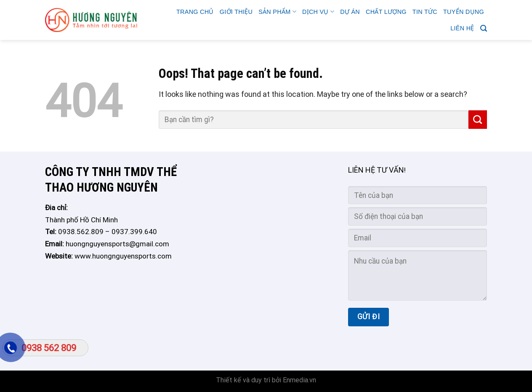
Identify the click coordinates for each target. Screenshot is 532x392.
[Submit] (478, 120)
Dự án (350, 12)
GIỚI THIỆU (236, 12)
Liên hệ (462, 28)
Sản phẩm (277, 12)
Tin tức (425, 12)
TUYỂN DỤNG (464, 12)
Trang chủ (195, 12)
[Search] (484, 28)
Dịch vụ (318, 12)
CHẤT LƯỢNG (386, 12)
